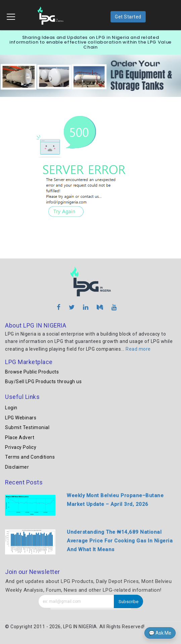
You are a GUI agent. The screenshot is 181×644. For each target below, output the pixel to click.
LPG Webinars (21, 418)
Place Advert (20, 437)
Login (11, 408)
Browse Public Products (32, 372)
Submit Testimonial (27, 427)
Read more (138, 349)
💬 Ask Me (160, 633)
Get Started (128, 17)
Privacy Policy (21, 447)
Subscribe (128, 602)
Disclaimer (17, 467)
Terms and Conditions (30, 457)
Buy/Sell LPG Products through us (43, 382)
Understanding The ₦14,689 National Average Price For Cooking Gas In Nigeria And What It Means (120, 541)
